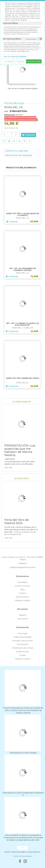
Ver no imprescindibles (15, 57)
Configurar (10, 61)
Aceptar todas (34, 61)
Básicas (21, 61)
